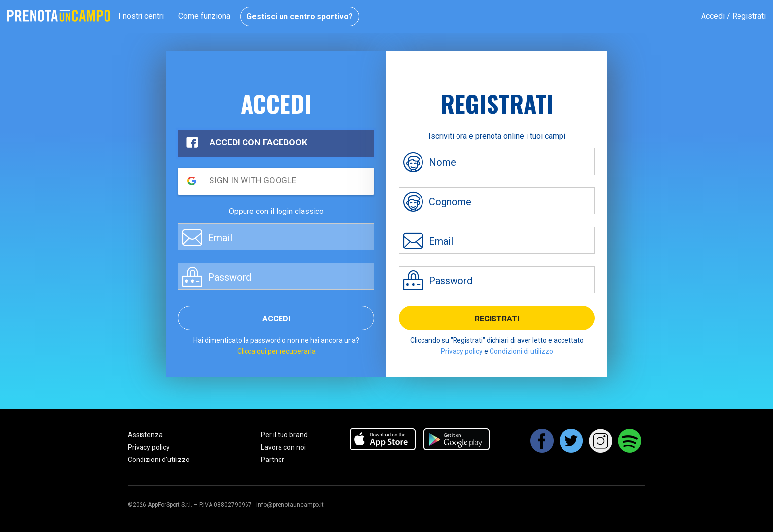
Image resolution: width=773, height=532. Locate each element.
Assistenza (145, 435)
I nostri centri (141, 16)
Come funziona (204, 16)
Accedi (276, 319)
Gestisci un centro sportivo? (300, 17)
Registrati (497, 319)
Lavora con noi (283, 447)
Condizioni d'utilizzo (159, 460)
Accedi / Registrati (733, 16)
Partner (273, 460)
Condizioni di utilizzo (521, 351)
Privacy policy (462, 351)
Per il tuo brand (284, 435)
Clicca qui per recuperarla (276, 351)
